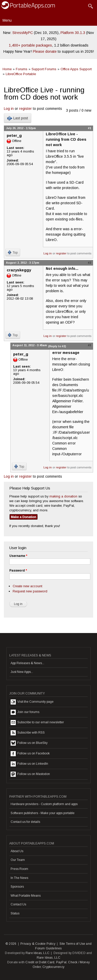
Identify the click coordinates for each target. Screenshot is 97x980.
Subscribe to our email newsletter (37, 723)
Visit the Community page (32, 702)
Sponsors (17, 887)
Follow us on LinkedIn (29, 764)
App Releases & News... (27, 663)
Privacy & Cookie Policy (38, 944)
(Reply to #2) (57, 346)
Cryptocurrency (53, 967)
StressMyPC (23, 33)
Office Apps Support (76, 69)
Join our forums (25, 712)
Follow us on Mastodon (30, 774)
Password (18, 571)
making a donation (63, 496)
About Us (17, 851)
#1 (89, 128)
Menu (7, 20)
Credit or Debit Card (40, 962)
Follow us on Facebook (30, 754)
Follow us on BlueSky (29, 743)
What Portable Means (26, 896)
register (25, 109)
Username (18, 556)
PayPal (61, 962)
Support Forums (44, 69)
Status (15, 913)
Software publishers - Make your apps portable (43, 813)
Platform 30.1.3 (73, 33)
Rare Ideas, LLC (38, 953)
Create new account (27, 586)
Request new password (30, 591)
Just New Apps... (22, 672)
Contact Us (18, 904)
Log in (9, 109)
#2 (89, 263)
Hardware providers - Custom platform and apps (44, 804)
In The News (19, 878)
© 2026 (11, 944)
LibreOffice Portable (21, 74)
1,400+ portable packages (30, 45)
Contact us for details (25, 822)
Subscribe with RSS (28, 733)
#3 (89, 345)
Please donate (45, 51)
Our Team (18, 860)
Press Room (19, 869)
